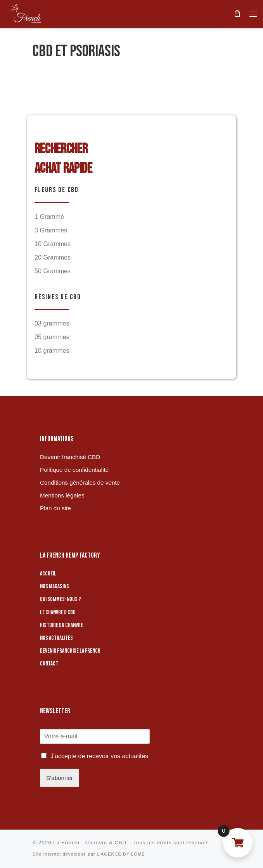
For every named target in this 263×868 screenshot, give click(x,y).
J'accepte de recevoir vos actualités (99, 756)
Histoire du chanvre (61, 625)
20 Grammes (53, 257)
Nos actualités (56, 638)
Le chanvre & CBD (58, 612)
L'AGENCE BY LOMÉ (121, 854)
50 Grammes (53, 271)
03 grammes (52, 323)
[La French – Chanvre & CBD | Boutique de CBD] (25, 13)
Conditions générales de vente (80, 483)
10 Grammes (53, 244)
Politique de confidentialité (74, 470)
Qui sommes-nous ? (61, 599)
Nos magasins (55, 586)
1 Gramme (49, 217)
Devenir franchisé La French (70, 651)
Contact (49, 664)
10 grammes (52, 350)
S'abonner (60, 778)
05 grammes (52, 337)
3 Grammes (51, 230)
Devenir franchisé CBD (70, 457)
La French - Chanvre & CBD (90, 843)
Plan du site (55, 508)
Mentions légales (62, 495)
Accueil (48, 574)
